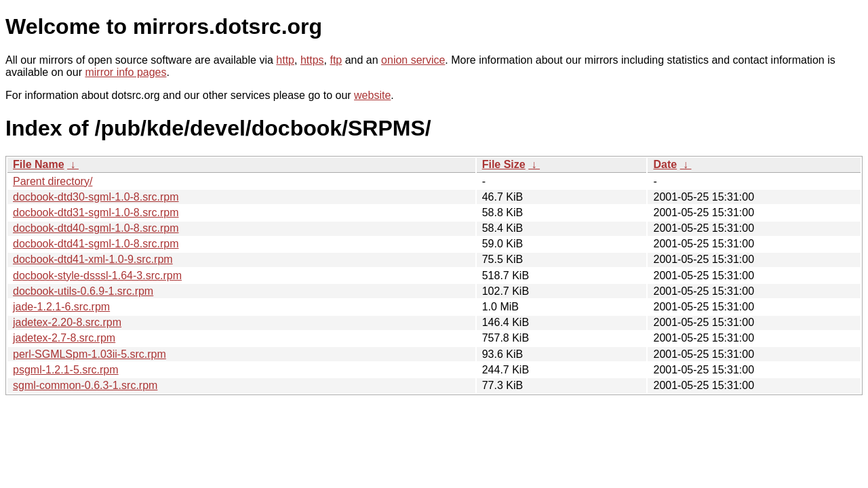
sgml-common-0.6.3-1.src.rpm (85, 385)
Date (665, 164)
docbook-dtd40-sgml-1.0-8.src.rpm (96, 228)
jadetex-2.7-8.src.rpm (64, 338)
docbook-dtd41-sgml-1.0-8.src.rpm (96, 244)
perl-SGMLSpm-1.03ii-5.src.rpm (90, 354)
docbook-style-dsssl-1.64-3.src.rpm (97, 276)
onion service (413, 60)
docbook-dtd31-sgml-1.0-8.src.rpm (96, 212)
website (372, 95)
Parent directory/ (53, 181)
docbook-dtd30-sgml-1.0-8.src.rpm (96, 197)
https (312, 60)
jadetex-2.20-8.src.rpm (67, 322)
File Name (39, 164)
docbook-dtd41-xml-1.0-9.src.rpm (93, 259)
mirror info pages (125, 72)
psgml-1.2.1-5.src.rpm (66, 370)
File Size (504, 164)
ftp (336, 60)
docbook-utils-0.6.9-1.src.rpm (83, 291)
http (285, 60)
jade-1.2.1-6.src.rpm (61, 307)
